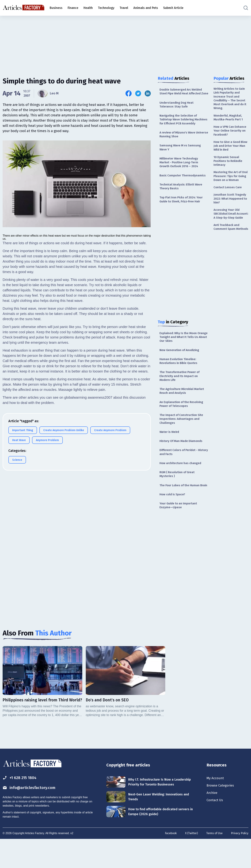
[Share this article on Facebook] (129, 93)
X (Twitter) (191, 862)
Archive (212, 820)
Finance (73, 8)
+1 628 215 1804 (21, 804)
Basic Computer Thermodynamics (183, 186)
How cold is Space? (173, 515)
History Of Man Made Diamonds (182, 456)
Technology (106, 8)
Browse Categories (221, 812)
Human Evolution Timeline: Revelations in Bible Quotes (179, 374)
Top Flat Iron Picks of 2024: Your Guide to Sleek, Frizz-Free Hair (182, 211)
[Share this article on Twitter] (138, 93)
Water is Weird (170, 447)
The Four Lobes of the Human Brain (180, 504)
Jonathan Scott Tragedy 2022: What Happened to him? (231, 207)
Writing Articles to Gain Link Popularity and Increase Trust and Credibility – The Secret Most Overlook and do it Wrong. (230, 99)
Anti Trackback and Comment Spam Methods (227, 243)
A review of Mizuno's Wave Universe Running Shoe (178, 144)
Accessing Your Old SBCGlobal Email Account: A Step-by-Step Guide (231, 225)
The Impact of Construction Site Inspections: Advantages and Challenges (182, 434)
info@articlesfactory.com (30, 814)
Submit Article (173, 8)
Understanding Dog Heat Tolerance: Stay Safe (177, 109)
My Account (216, 805)
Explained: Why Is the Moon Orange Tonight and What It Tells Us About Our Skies (183, 349)
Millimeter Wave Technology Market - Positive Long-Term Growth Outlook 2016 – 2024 (180, 173)
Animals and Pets (146, 8)
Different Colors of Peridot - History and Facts (180, 468)
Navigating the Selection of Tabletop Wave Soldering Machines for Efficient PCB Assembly (179, 127)
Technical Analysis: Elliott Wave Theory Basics (182, 198)
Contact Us (215, 828)
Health (88, 8)
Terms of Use (214, 862)
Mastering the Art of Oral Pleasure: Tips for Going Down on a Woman (229, 182)
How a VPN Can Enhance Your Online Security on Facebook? (231, 133)
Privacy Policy (240, 862)
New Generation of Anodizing (180, 363)
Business (56, 8)
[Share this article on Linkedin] (148, 93)
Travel (124, 8)
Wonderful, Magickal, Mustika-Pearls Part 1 (229, 119)
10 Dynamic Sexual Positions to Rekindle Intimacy (229, 164)
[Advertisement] (125, 43)
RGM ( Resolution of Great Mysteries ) (178, 490)
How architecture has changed (181, 479)
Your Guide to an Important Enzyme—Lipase (179, 526)
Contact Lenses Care (228, 195)
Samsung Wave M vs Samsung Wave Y (181, 157)
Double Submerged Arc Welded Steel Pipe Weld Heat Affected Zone (182, 94)
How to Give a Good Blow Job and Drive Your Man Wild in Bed (231, 148)
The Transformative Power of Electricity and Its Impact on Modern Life (180, 390)
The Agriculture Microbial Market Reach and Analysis (183, 405)
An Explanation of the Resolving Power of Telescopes (182, 418)
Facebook (170, 862)
